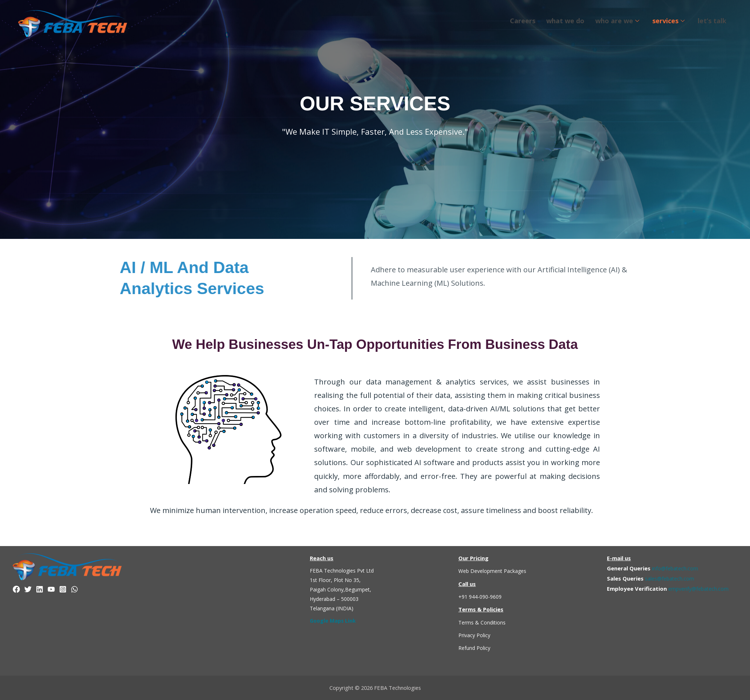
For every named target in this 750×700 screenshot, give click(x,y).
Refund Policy (475, 648)
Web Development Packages (495, 571)
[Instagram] (63, 589)
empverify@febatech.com (700, 589)
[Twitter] (28, 589)
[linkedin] (40, 589)
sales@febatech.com (671, 578)
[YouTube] (51, 589)
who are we (617, 21)
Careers (523, 21)
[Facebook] (16, 589)
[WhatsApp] (74, 589)
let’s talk (712, 21)
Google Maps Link (334, 620)
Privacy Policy (475, 635)
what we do (565, 21)
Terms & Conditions (483, 622)
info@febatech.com (676, 568)
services (668, 21)
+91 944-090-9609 (483, 597)
